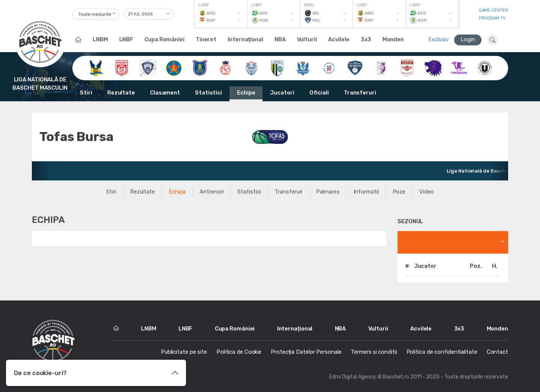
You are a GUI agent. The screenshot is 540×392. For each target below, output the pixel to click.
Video (427, 192)
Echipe (246, 93)
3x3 (366, 39)
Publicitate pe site (184, 352)
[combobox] (96, 14)
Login (468, 39)
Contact (497, 352)
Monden (393, 39)
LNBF (126, 39)
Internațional (245, 39)
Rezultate (121, 93)
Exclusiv (438, 39)
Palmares (328, 192)
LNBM (100, 39)
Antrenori (211, 192)
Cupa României (164, 39)
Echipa (177, 192)
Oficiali (319, 93)
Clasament (165, 93)
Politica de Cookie (239, 352)
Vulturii (307, 39)
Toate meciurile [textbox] (95, 14)
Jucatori (282, 93)
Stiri (86, 93)
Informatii (366, 192)
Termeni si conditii (374, 352)
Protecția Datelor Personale (306, 352)
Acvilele (339, 39)
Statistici (208, 93)
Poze (399, 192)
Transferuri (360, 93)
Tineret (206, 39)
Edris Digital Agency (353, 377)
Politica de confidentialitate (442, 352)
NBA (280, 39)
